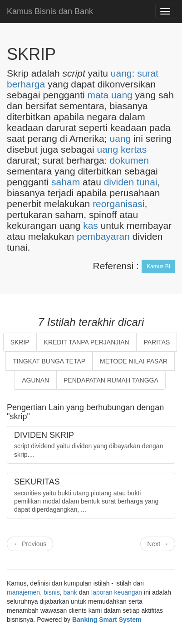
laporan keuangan (117, 592)
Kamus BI (158, 266)
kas (91, 225)
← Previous (30, 544)
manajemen (23, 592)
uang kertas (122, 149)
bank (70, 592)
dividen (119, 182)
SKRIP (20, 342)
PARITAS (157, 342)
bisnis (52, 592)
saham (66, 182)
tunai (147, 182)
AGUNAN (35, 380)
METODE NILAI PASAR (134, 361)
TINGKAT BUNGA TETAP (49, 361)
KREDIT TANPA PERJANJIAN (87, 342)
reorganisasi (118, 204)
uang (121, 73)
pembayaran (103, 236)
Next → (158, 544)
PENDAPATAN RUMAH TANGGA (111, 380)
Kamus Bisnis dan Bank (50, 11)
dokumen (129, 160)
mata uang (110, 95)
